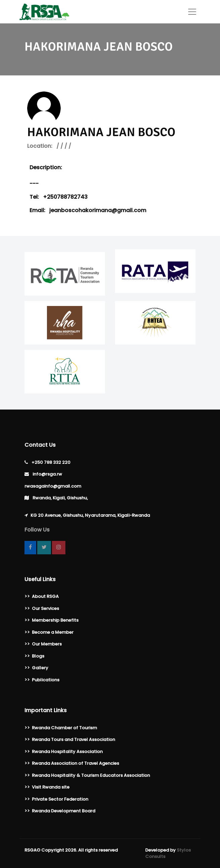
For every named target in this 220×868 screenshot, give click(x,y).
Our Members (47, 644)
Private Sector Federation (60, 799)
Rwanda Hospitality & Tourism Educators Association (91, 775)
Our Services (45, 608)
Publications (46, 680)
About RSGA (45, 596)
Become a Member (53, 632)
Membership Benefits (55, 620)
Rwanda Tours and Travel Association (73, 739)
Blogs (38, 656)
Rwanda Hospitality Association (67, 752)
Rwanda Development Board (64, 811)
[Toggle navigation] (192, 12)
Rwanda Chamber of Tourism (64, 728)
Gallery (40, 668)
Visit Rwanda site (51, 787)
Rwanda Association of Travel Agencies (75, 763)
